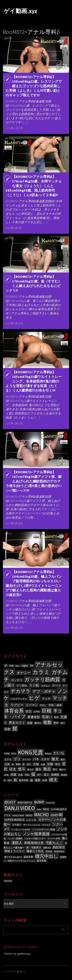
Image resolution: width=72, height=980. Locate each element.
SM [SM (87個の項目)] (32, 666)
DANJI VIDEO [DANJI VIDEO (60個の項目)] (20, 808)
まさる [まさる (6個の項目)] (8, 759)
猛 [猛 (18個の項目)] (33, 774)
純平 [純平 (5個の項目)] (10, 780)
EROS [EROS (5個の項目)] (46, 809)
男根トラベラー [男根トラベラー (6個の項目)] (14, 851)
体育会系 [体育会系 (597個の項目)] (14, 711)
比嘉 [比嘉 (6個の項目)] (21, 775)
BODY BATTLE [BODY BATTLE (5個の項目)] (25, 803)
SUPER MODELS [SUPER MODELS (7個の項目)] (14, 820)
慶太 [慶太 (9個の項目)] (38, 769)
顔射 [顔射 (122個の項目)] (7, 729)
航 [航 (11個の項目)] (15, 780)
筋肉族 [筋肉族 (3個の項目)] (49, 852)
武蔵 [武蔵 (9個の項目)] (13, 775)
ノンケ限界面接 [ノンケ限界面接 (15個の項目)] (36, 834)
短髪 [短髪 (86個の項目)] (30, 723)
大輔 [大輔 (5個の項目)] (43, 764)
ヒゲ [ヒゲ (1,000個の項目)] (34, 698)
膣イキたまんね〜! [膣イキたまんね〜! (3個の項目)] (13, 857)
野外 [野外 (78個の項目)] (56, 723)
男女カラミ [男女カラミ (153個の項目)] (17, 723)
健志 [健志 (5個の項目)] (63, 760)
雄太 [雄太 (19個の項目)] (53, 780)
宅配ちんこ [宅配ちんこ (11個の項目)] (54, 843)
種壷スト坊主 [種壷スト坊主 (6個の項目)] (35, 851)
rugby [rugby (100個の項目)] (25, 666)
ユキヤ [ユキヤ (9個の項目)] (45, 759)
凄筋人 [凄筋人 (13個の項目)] (17, 843)
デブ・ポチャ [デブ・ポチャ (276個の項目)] (44, 691)
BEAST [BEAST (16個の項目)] (10, 802)
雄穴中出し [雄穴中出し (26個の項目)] (47, 856)
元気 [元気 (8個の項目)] (7, 764)
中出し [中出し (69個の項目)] (43, 705)
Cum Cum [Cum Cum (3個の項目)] (50, 803)
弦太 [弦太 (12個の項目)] (13, 769)
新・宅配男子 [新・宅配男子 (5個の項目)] (34, 848)
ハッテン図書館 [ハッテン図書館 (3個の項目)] (15, 839)
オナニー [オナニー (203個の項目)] (24, 673)
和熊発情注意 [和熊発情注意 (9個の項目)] (34, 843)
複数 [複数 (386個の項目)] (47, 722)
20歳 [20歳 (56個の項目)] (11, 666)
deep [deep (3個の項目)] (39, 809)
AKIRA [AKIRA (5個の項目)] (7, 754)
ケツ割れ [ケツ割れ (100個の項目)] (22, 686)
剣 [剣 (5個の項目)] (13, 764)
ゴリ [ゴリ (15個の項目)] (17, 759)
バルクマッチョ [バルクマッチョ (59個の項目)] (19, 699)
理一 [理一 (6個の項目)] (40, 775)
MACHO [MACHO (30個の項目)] (41, 815)
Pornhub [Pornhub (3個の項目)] (8, 881)
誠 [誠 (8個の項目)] (31, 780)
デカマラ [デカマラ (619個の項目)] (21, 691)
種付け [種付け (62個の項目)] (38, 723)
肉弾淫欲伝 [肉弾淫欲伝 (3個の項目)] (59, 852)
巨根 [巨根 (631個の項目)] (47, 711)
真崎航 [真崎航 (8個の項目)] (55, 775)
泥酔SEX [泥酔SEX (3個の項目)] (47, 848)
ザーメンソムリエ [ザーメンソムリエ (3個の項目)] (32, 825)
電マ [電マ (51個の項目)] (63, 723)
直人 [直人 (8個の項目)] (46, 775)
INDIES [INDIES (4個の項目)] (29, 815)
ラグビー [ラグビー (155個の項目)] (17, 705)
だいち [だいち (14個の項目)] (59, 753)
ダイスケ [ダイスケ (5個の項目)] (27, 760)
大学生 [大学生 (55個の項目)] (37, 712)
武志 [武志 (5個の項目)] (7, 775)
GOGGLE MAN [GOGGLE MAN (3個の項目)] (18, 816)
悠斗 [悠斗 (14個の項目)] (22, 769)
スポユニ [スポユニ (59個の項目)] (46, 686)
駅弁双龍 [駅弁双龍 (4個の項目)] (42, 861)
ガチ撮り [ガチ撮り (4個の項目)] (17, 825)
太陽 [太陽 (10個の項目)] (50, 764)
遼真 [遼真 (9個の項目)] (38, 780)
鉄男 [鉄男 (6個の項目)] (45, 780)
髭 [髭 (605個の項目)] (15, 728)
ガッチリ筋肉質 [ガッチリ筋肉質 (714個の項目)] (42, 679)
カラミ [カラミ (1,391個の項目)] (41, 672)
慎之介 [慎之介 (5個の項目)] (30, 770)
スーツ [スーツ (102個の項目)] (56, 686)
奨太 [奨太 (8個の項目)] (58, 764)
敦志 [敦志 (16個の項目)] (47, 769)
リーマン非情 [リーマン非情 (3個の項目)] (54, 839)
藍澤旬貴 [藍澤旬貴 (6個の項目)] (24, 780)
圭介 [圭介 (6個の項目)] (29, 764)
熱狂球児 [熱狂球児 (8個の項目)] (59, 847)
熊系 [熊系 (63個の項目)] (56, 717)
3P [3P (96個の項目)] (6, 666)
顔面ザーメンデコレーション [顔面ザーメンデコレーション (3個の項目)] (21, 861)
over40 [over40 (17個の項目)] (57, 815)
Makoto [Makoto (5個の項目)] (48, 754)
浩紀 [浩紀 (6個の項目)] (27, 775)
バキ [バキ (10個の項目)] (36, 759)
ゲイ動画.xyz (20, 11)
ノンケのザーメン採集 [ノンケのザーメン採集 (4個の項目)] (44, 829)
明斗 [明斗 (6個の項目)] (55, 769)
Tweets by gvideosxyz (17, 954)
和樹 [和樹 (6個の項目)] (18, 764)
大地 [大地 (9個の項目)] (36, 764)
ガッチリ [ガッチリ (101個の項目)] (17, 680)
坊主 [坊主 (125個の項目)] (29, 711)
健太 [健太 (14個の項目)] (55, 759)
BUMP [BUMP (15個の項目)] (39, 802)
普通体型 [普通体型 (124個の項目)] (34, 717)
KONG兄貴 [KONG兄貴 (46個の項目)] (31, 752)
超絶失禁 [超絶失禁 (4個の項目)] (28, 857)
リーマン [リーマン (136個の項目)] (32, 705)
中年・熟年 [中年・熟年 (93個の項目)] (55, 705)
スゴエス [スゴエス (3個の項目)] (46, 825)
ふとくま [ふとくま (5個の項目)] (31, 820)
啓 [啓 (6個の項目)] (23, 764)
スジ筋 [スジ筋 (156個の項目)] (34, 685)
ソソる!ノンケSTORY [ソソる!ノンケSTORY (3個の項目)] (21, 830)
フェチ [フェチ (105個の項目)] (46, 699)
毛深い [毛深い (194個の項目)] (47, 717)
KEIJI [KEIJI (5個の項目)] (14, 754)
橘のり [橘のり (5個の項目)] (62, 770)
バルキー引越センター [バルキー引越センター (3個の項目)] (35, 839)
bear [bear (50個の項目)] (17, 666)
